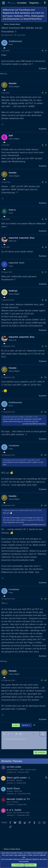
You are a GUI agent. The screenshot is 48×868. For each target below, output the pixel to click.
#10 (45, 377)
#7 (46, 272)
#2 (46, 93)
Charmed (19, 780)
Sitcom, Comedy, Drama (28, 770)
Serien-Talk (18, 791)
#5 (46, 219)
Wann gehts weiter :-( (18, 778)
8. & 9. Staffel (14, 810)
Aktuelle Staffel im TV (18, 799)
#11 (45, 412)
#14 (45, 599)
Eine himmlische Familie (21, 813)
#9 (46, 346)
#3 (46, 145)
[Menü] (4, 3)
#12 (45, 455)
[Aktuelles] (45, 3)
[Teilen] (42, 51)
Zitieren (44, 69)
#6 (46, 247)
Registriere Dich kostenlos (16, 13)
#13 (45, 505)
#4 (46, 182)
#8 (46, 300)
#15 (45, 680)
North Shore (13, 788)
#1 (46, 51)
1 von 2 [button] (16, 725)
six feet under (14, 767)
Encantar (10, 791)
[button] (4, 734)
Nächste (26, 725)
